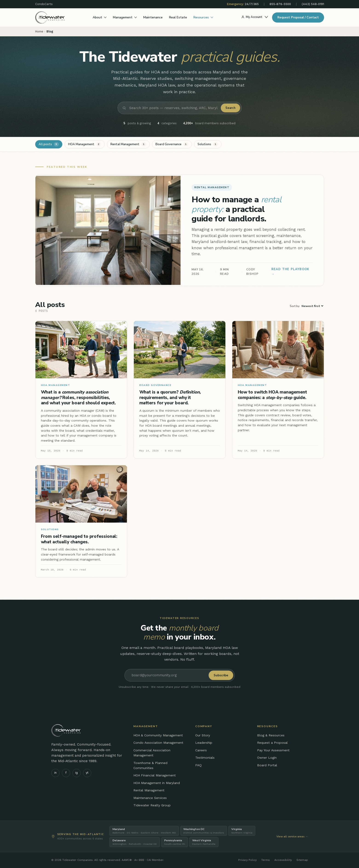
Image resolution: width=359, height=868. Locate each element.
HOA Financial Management (155, 775)
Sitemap (302, 860)
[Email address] (168, 675)
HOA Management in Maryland (157, 783)
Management (125, 17)
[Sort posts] (312, 306)
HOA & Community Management (158, 735)
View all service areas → (292, 836)
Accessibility (283, 860)
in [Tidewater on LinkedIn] (55, 773)
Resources (203, 17)
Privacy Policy (247, 860)
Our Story (203, 735)
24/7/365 (243, 4)
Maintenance (153, 17)
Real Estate (178, 17)
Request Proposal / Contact (298, 17)
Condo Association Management (158, 743)
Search (230, 108)
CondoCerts (44, 4)
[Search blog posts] (173, 108)
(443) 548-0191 (313, 4)
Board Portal (267, 765)
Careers (201, 750)
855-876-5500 (280, 4)
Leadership (204, 743)
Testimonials (205, 758)
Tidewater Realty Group (152, 805)
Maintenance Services (150, 798)
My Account (255, 17)
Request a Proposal (272, 743)
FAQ (198, 765)
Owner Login (267, 758)
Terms (266, 860)
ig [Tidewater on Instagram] (76, 773)
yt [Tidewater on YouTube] (87, 773)
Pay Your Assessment (273, 750)
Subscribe (221, 675)
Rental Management (149, 790)
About (100, 17)
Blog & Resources (271, 735)
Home (39, 31)
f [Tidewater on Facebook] (66, 773)
